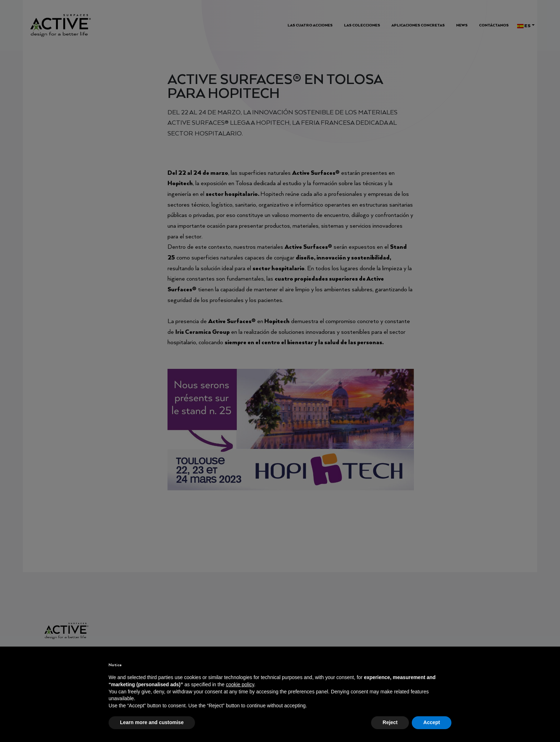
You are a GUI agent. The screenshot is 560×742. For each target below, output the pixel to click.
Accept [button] (432, 722)
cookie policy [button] (240, 684)
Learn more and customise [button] (152, 722)
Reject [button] (390, 722)
